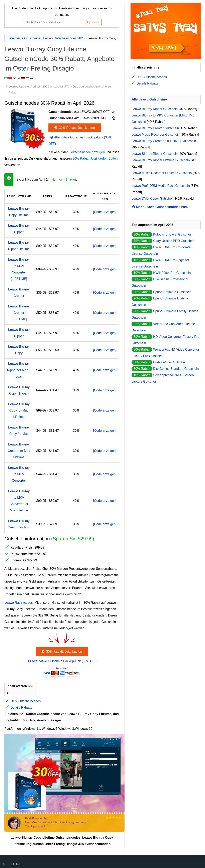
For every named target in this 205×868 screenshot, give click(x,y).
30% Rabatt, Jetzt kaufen (74, 128)
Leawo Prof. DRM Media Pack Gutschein (161, 186)
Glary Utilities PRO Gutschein (174, 241)
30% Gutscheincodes (26, 701)
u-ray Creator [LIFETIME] (19, 313)
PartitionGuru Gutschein (170, 362)
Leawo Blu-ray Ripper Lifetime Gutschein (161, 160)
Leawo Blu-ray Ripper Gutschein (155, 109)
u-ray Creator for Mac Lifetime (19, 451)
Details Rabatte (21, 707)
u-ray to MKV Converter (19, 474)
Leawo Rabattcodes (19, 603)
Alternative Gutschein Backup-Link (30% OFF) (63, 661)
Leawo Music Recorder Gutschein (156, 135)
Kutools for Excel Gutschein (173, 234)
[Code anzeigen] (105, 212)
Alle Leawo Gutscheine (149, 99)
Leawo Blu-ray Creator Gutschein (155, 128)
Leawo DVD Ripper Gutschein (153, 198)
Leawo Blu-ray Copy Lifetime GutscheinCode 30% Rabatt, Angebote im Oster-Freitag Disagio (59, 59)
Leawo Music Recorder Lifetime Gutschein (162, 173)
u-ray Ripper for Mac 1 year (19, 370)
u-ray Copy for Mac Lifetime (19, 410)
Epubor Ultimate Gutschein (172, 292)
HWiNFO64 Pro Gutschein (172, 273)
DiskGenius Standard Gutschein (176, 369)
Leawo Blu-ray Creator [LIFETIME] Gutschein (164, 141)
